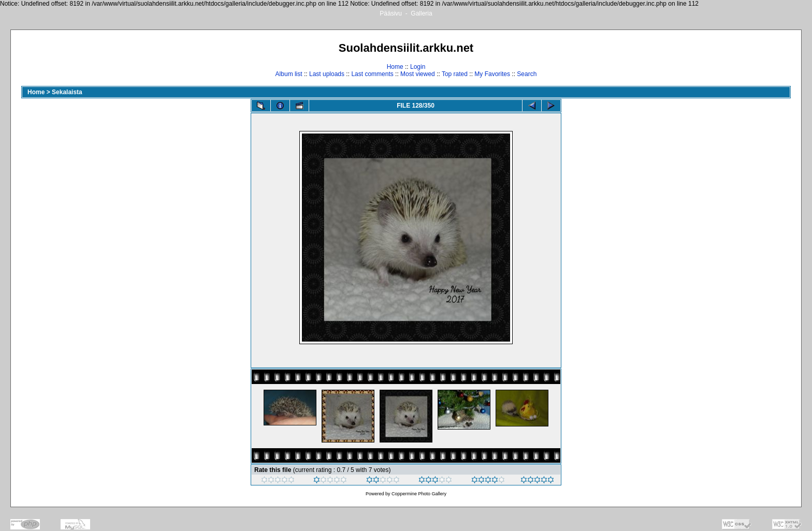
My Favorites (492, 74)
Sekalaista (67, 92)
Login (418, 67)
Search (527, 74)
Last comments (372, 74)
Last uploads (327, 74)
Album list (289, 74)
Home (395, 67)
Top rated (455, 74)
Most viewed (418, 74)
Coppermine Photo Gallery (419, 494)
